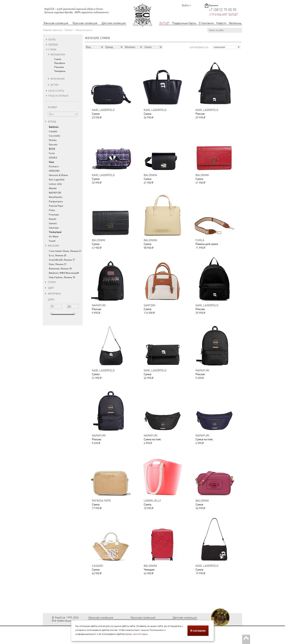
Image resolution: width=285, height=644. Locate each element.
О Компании (206, 23)
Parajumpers (56, 202)
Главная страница (52, 30)
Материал (53, 294)
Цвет (50, 288)
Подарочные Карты (184, 23)
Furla (52, 153)
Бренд (50, 122)
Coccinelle (54, 136)
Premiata (54, 215)
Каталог (69, 30)
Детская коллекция (114, 23)
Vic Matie (54, 237)
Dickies (53, 140)
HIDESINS (54, 171)
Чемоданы (60, 71)
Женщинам (58, 55)
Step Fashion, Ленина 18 (62, 277)
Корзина (213, 5)
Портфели (60, 63)
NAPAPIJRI (55, 193)
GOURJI (53, 158)
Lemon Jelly (55, 184)
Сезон (50, 282)
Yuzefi (52, 241)
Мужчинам (57, 79)
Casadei (53, 131)
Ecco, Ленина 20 (57, 255)
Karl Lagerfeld (57, 180)
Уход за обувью (58, 96)
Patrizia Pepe (56, 206)
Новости (221, 23)
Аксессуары (56, 91)
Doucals (53, 145)
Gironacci (54, 166)
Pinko (52, 210)
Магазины (235, 23)
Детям (54, 85)
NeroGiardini (56, 197)
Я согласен (198, 631)
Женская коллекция (56, 23)
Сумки (52, 50)
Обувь (52, 40)
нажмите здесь (140, 634)
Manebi (53, 188)
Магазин (52, 246)
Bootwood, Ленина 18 (60, 269)
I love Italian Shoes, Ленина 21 (65, 251)
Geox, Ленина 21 (58, 264)
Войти (185, 5)
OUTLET (165, 23)
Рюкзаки (59, 67)
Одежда (53, 45)
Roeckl (53, 219)
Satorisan (54, 228)
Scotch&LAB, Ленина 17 (62, 260)
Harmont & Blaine (58, 175)
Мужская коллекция (85, 23)
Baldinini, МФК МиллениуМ (64, 273)
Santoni (53, 223)
